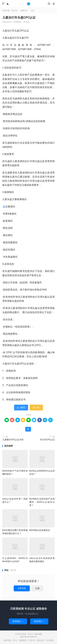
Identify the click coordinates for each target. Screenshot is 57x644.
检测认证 (24, 10)
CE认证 (28, 4)
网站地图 (38, 634)
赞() (21, 408)
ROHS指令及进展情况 (40, 530)
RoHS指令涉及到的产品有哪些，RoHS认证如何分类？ (42, 502)
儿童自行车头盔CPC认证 (19, 17)
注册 (37, 588)
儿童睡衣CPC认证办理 (13, 440)
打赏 (36, 408)
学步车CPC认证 (47, 440)
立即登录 (22, 588)
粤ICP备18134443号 (28, 637)
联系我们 (18, 621)
